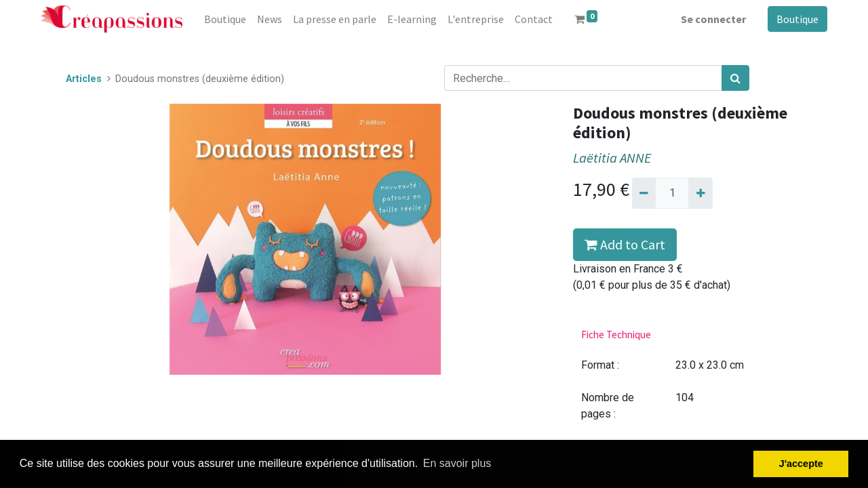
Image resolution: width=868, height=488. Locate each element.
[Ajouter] (700, 193)
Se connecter (713, 19)
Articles (84, 79)
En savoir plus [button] (457, 463)
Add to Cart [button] (625, 244)
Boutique (797, 19)
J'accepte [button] (801, 464)
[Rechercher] (735, 78)
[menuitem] (225, 19)
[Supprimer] (644, 193)
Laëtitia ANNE (612, 158)
